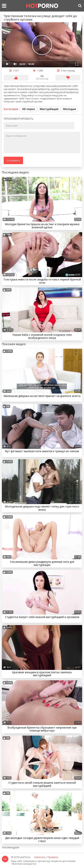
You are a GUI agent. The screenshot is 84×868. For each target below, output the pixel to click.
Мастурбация (49, 109)
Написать (40, 857)
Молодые (70, 109)
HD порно (29, 109)
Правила (53, 857)
